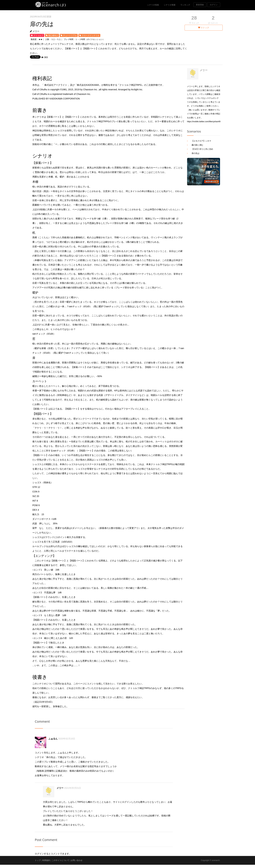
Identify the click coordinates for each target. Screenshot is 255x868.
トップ (38, 860)
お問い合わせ (77, 860)
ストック (204, 28)
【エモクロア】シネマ (201, 141)
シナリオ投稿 (153, 5)
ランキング (185, 5)
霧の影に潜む (197, 145)
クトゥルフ (38, 35)
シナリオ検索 (170, 5)
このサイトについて (60, 860)
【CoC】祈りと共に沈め (202, 149)
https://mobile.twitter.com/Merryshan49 (204, 122)
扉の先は (195, 153)
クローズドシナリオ (91, 35)
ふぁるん (53, 739)
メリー (36, 31)
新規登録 (200, 5)
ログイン (214, 5)
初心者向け (53, 35)
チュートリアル (70, 35)
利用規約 (46, 860)
